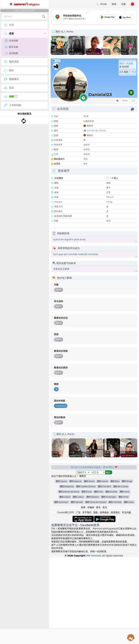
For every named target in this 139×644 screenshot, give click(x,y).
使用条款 (104, 599)
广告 (78, 599)
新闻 (83, 594)
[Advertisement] (94, 17)
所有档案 (11, 41)
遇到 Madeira (93, 584)
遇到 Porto (123, 584)
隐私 (96, 599)
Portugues (25, 4)
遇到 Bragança (67, 573)
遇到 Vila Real (115, 589)
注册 (123, 4)
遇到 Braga (127, 568)
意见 (105, 594)
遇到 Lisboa (65, 584)
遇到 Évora (87, 578)
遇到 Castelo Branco (86, 573)
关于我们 (87, 599)
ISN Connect (94, 642)
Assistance (131, 637)
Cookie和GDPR (65, 599)
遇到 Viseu (129, 589)
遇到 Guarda (111, 578)
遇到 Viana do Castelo (96, 589)
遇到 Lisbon (78, 584)
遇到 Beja (115, 568)
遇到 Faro (98, 578)
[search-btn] (44, 17)
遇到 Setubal (77, 589)
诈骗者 (91, 594)
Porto (103, 130)
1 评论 (133, 72)
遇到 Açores (61, 568)
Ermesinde (93, 130)
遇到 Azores (102, 568)
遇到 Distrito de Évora (69, 578)
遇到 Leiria (125, 578)
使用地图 (11, 53)
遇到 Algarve (75, 568)
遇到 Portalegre (109, 584)
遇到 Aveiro (89, 568)
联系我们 (115, 599)
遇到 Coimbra (104, 573)
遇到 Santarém (61, 589)
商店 (98, 594)
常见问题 (126, 599)
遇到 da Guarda (121, 573)
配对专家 (11, 47)
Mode (102, 4)
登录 (114, 4)
